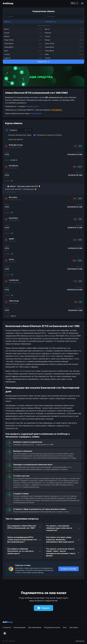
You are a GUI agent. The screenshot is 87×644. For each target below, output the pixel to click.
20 (76, 302)
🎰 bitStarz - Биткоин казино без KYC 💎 (24, 186)
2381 (80, 198)
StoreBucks (14, 166)
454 (80, 146)
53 (80, 302)
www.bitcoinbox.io (15, 200)
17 (75, 281)
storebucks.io (13, 168)
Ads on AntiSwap (10, 192)
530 (80, 281)
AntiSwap (8, 3)
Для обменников (35, 627)
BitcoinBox (13, 197)
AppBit (11, 239)
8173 (80, 167)
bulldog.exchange (15, 147)
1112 (80, 219)
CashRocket (14, 280)
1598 (80, 240)
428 (74, 261)
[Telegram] (5, 633)
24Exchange (14, 301)
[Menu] (82, 3)
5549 (80, 261)
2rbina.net (12, 262)
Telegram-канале (32, 106)
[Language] (74, 3)
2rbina (11, 259)
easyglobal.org (14, 220)
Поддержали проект (52, 627)
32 (75, 219)
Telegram (43, 608)
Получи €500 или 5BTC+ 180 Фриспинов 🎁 (21, 189)
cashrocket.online (15, 282)
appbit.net (12, 241)
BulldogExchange (16, 145)
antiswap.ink (80, 641)
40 (75, 198)
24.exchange (13, 303)
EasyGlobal (13, 218)
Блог (65, 627)
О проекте (7, 627)
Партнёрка (74, 627)
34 (75, 240)
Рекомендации (35, 113)
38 (75, 167)
